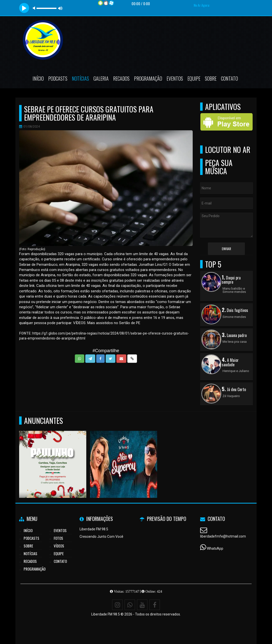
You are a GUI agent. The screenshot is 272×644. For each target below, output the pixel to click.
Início (38, 78)
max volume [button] (60, 8)
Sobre (211, 78)
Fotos (58, 538)
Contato (229, 78)
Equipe (194, 78)
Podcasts (58, 78)
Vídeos (59, 546)
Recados (121, 78)
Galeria (101, 78)
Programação (148, 78)
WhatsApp (215, 548)
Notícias (80, 78)
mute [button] (35, 8)
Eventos (175, 78)
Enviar (226, 249)
